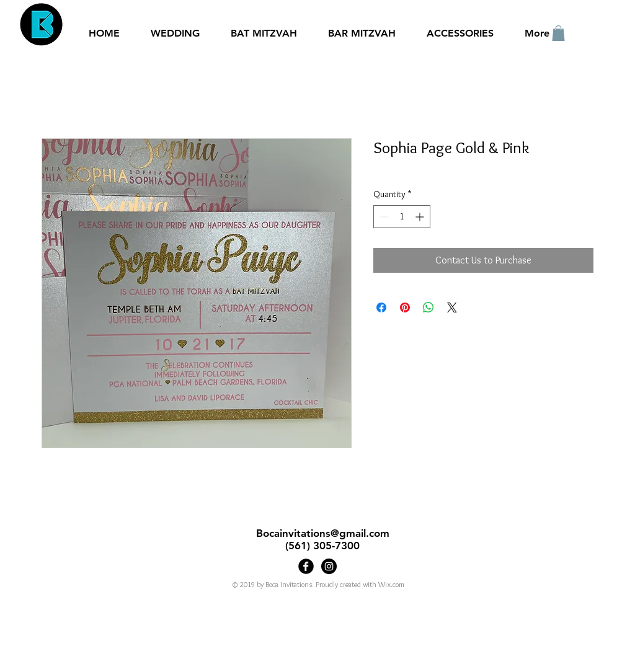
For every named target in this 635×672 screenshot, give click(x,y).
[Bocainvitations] (329, 566)
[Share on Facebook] (381, 307)
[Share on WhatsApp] (429, 307)
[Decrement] (383, 217)
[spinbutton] (402, 217)
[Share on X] (452, 307)
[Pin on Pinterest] (405, 307)
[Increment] (421, 217)
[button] (558, 33)
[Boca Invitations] (306, 566)
